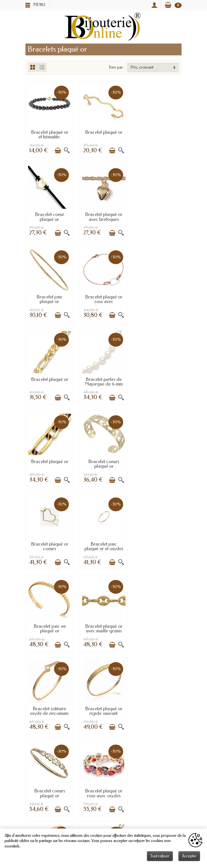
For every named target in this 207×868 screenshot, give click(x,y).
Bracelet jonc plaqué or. (103, 216)
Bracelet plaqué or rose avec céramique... (158, 219)
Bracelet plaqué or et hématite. (49, 134)
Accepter (189, 856)
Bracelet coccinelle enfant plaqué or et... (103, 627)
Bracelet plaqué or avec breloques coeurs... (49, 219)
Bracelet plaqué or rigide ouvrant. (49, 545)
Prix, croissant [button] (142, 67)
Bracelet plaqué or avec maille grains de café (103, 465)
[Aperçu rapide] (67, 151)
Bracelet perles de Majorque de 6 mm (103, 299)
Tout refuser (160, 856)
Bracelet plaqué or (103, 132)
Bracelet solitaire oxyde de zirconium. (157, 463)
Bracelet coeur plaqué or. (158, 134)
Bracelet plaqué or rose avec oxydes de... (158, 547)
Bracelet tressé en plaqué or (50, 627)
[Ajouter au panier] (58, 151)
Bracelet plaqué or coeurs (103, 381)
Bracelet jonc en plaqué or (49, 463)
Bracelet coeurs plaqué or (49, 381)
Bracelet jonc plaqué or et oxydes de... (158, 383)
